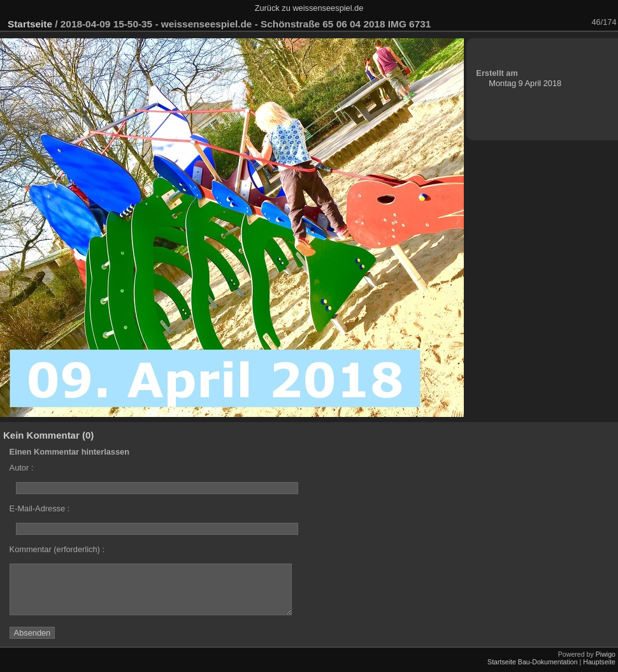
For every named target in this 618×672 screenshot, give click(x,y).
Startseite (30, 24)
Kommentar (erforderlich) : (57, 549)
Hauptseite (599, 662)
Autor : (22, 468)
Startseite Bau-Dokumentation (533, 662)
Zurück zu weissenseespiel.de (309, 8)
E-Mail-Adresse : (40, 508)
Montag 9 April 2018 (525, 83)
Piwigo (606, 654)
